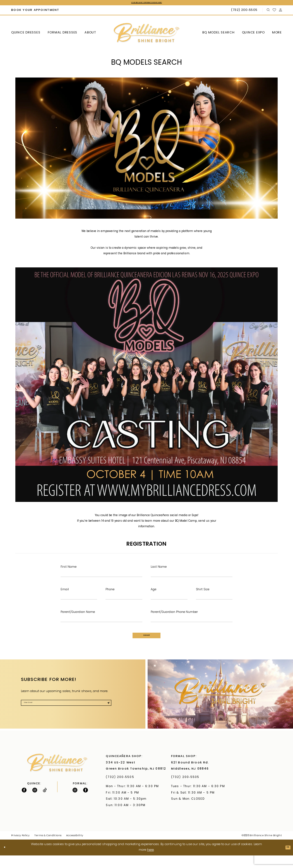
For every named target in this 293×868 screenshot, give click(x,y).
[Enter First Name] (101, 576)
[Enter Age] (169, 601)
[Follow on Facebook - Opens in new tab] (24, 803)
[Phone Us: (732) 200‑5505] (245, 12)
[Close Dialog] (6, 860)
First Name (69, 568)
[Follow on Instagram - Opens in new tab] (35, 803)
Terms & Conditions (48, 848)
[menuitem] (35, 12)
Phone (110, 593)
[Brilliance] (146, 34)
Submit (147, 646)
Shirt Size (203, 593)
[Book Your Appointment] (35, 12)
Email (65, 593)
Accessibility (75, 848)
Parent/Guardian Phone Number (174, 618)
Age (153, 593)
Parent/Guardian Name (78, 618)
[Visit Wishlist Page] (274, 11)
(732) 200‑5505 (121, 790)
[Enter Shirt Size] (214, 601)
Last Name (159, 568)
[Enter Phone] (124, 601)
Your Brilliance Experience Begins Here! (146, 3)
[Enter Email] (79, 601)
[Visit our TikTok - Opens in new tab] (45, 803)
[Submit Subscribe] (106, 718)
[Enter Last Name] (192, 576)
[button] (280, 12)
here (150, 863)
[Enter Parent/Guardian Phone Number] (192, 626)
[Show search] (268, 12)
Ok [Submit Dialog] (286, 860)
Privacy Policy (20, 848)
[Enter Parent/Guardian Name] (101, 626)
